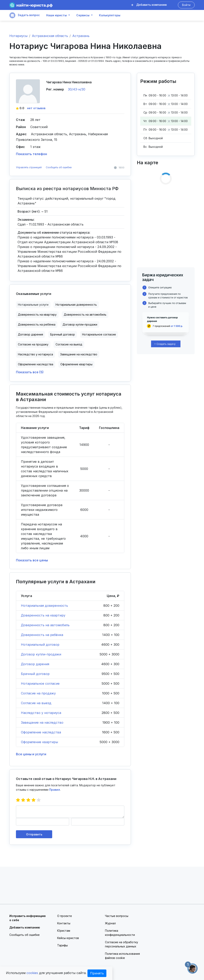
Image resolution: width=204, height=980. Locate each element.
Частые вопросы (117, 916)
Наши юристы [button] (56, 15)
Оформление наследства (36, 364)
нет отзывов (36, 108)
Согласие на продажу (33, 344)
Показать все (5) (30, 372)
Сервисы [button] (83, 15)
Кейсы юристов (68, 938)
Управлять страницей (29, 167)
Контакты (64, 923)
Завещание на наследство (79, 354)
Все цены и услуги (31, 754)
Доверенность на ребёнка (37, 324)
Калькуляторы (110, 15)
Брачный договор (63, 334)
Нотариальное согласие (99, 334)
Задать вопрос (25, 15)
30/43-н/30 (77, 89)
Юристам (64, 931)
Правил (55, 790)
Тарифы (62, 945)
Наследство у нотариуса (35, 354)
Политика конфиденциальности (120, 933)
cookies (32, 973)
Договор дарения (30, 334)
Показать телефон (31, 154)
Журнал (110, 923)
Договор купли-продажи (80, 324)
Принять (97, 973)
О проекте (65, 916)
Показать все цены (32, 560)
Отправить (34, 834)
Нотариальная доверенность (76, 305)
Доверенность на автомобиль (85, 315)
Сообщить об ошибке (59, 167)
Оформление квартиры (76, 364)
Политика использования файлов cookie (122, 956)
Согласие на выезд (69, 344)
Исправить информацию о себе (27, 918)
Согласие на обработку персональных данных (122, 944)
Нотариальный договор (40, 645)
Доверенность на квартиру (37, 315)
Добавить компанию (149, 5)
